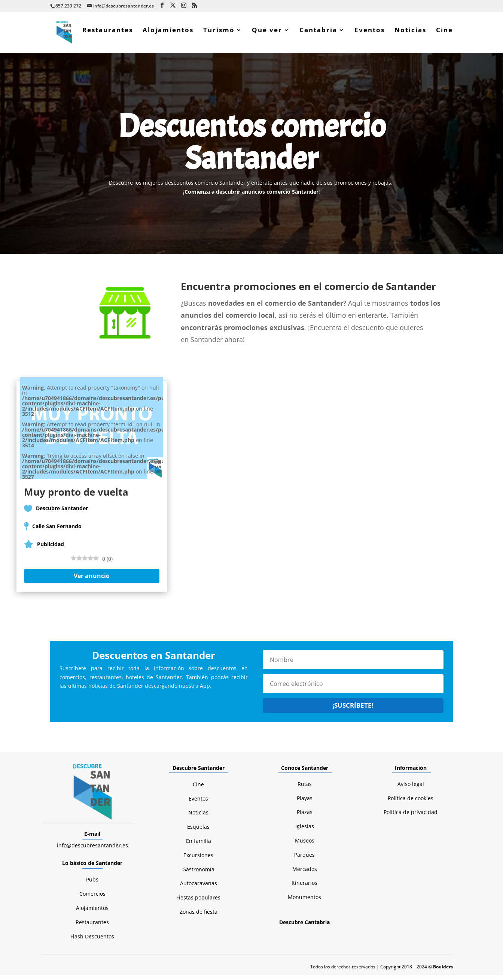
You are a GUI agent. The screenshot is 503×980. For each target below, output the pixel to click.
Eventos (370, 35)
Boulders (443, 972)
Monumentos (304, 902)
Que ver (267, 35)
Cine (444, 35)
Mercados (305, 874)
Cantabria (318, 35)
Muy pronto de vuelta (76, 497)
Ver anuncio (92, 581)
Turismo (219, 35)
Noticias (410, 35)
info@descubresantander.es (92, 850)
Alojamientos (168, 35)
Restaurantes (108, 35)
